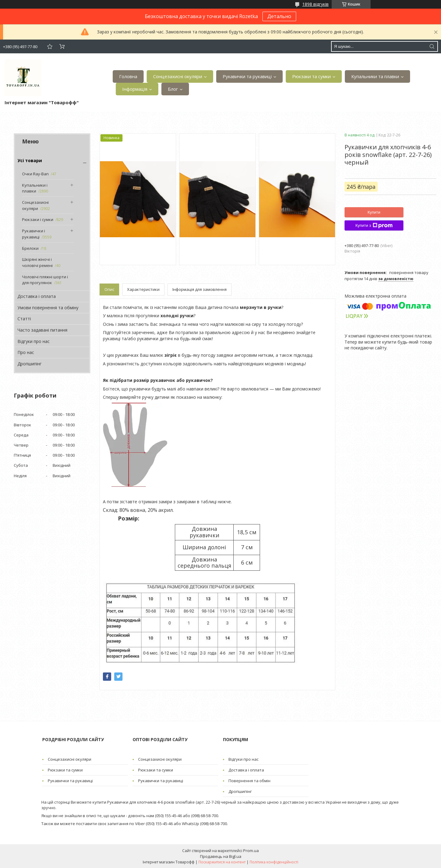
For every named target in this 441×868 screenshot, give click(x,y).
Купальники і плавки (35, 188)
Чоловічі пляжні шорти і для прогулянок (45, 280)
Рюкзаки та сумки (311, 76)
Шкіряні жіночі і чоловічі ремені (37, 262)
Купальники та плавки (375, 76)
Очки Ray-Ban (35, 174)
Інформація (135, 89)
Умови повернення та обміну (48, 308)
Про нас (26, 352)
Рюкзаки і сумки (38, 219)
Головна (128, 76)
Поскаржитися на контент (222, 862)
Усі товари (30, 160)
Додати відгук (50, 46)
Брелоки (30, 248)
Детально (279, 16)
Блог (173, 89)
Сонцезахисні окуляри (178, 76)
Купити (374, 212)
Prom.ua (251, 851)
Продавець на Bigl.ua (221, 856)
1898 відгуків (315, 4)
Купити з (374, 226)
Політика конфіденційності (274, 862)
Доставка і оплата (37, 296)
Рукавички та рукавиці (247, 76)
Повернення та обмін (249, 781)
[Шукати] (432, 46)
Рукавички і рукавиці (34, 234)
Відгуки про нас (34, 341)
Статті (24, 319)
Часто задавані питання (42, 330)
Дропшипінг (30, 364)
